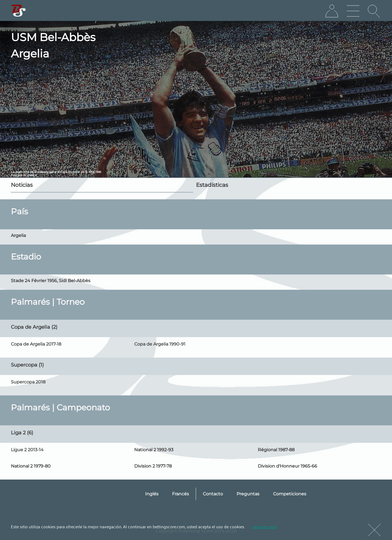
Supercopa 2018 (28, 382)
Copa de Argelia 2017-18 (36, 344)
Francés (180, 494)
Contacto (213, 494)
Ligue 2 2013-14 (27, 450)
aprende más (265, 526)
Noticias (22, 185)
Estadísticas (212, 185)
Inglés (152, 494)
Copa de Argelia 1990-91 (160, 344)
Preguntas (248, 494)
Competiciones (290, 494)
